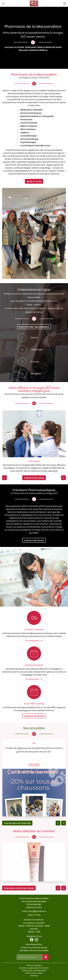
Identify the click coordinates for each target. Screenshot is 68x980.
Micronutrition (28, 129)
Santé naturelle (29, 123)
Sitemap (34, 976)
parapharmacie (25, 94)
